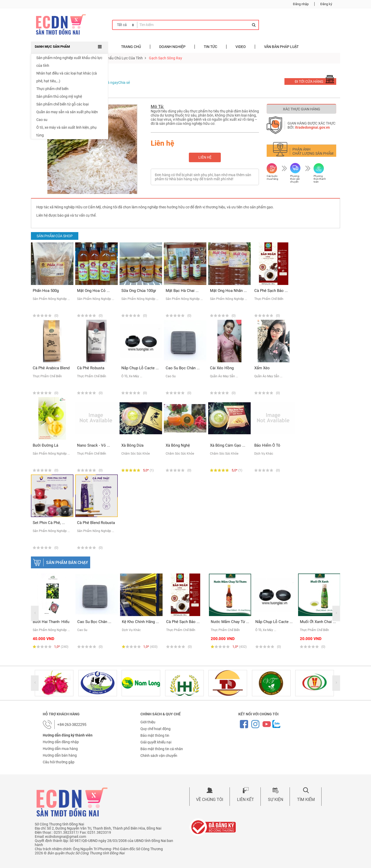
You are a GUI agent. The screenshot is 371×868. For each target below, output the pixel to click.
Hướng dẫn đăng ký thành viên (68, 735)
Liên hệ (205, 157)
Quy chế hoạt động (155, 729)
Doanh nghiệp (172, 47)
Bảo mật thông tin (155, 735)
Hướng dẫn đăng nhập (61, 742)
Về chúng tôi (210, 800)
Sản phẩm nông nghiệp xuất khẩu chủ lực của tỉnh (69, 62)
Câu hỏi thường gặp (59, 762)
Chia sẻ (124, 83)
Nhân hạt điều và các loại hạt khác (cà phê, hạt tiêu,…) (67, 77)
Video (241, 47)
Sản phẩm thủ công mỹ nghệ (59, 96)
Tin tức (210, 47)
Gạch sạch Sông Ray (166, 58)
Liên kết (246, 800)
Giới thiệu (148, 722)
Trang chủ (131, 47)
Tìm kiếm (306, 800)
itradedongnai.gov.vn (312, 127)
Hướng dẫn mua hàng (60, 749)
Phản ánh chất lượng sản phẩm (313, 151)
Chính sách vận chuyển (159, 756)
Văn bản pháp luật (281, 47)
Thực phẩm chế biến (52, 89)
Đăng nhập (301, 4)
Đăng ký (326, 4)
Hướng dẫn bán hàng (60, 755)
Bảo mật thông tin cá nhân (162, 749)
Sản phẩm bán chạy (67, 563)
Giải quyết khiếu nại (156, 742)
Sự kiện (276, 800)
